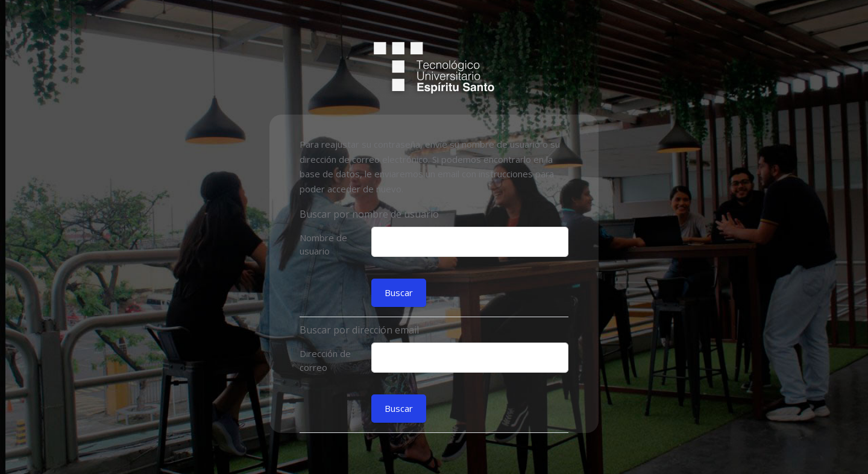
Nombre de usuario (323, 245)
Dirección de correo (325, 360)
